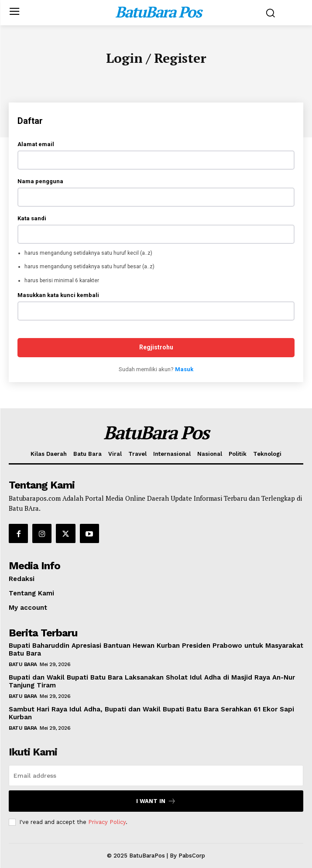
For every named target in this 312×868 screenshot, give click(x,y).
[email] (156, 776)
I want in (156, 801)
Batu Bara (23, 664)
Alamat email (36, 144)
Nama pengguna (40, 181)
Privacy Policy (107, 822)
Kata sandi (32, 218)
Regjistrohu (156, 347)
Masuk (184, 369)
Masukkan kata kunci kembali (58, 295)
